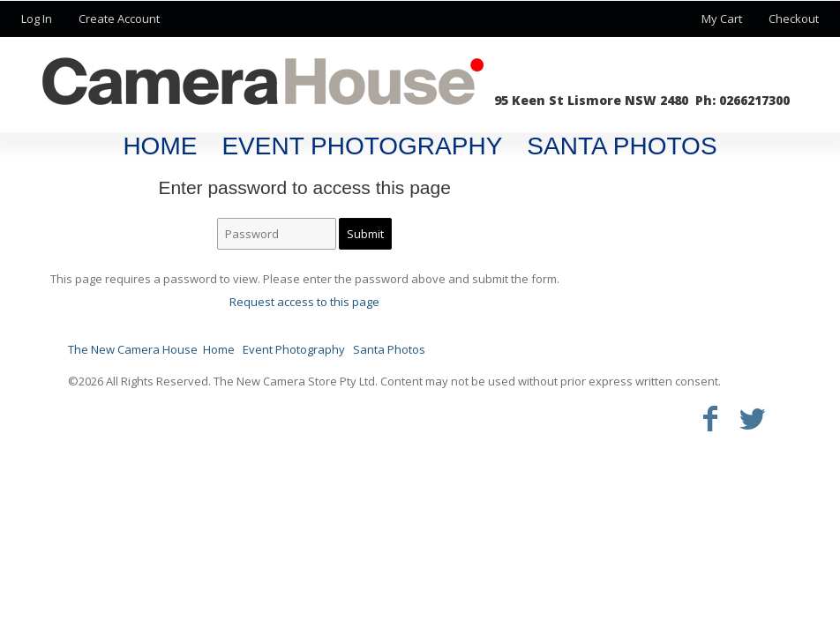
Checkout (794, 19)
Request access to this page (304, 302)
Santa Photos (622, 146)
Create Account (119, 19)
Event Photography (362, 146)
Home (160, 146)
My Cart (723, 19)
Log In (37, 19)
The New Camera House (133, 349)
